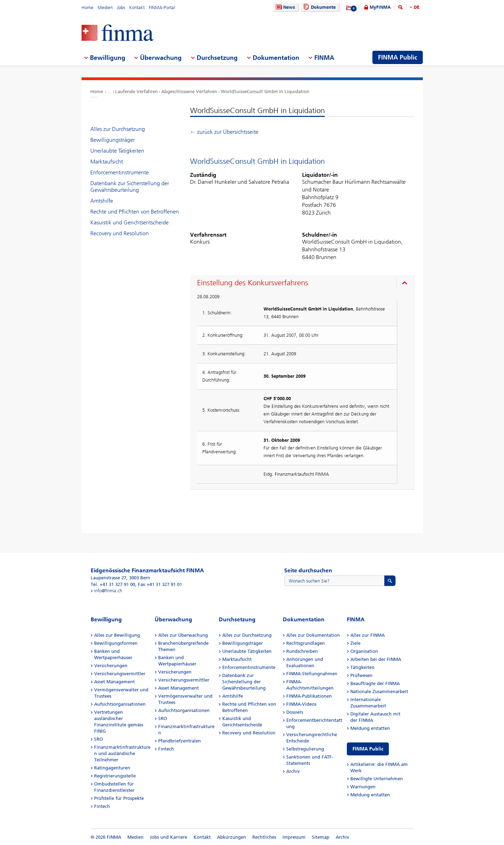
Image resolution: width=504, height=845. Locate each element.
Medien (105, 8)
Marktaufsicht (107, 162)
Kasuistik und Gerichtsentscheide (129, 222)
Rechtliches (264, 837)
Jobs (121, 8)
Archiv (293, 771)
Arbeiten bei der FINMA (376, 659)
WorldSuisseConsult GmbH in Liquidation (265, 92)
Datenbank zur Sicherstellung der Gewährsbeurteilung (130, 187)
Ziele (355, 643)
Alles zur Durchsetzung (118, 129)
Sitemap (321, 837)
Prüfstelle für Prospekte (119, 798)
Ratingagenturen (112, 768)
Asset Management (114, 682)
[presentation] (304, 284)
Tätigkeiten (362, 667)
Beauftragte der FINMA (375, 683)
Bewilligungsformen (116, 643)
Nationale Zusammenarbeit (379, 692)
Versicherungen (111, 666)
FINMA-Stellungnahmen (312, 674)
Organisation (364, 651)
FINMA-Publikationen (309, 696)
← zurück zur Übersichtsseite (224, 132)
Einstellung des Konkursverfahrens (253, 283)
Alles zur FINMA (367, 635)
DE (416, 7)
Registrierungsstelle (115, 776)
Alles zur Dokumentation (313, 635)
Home (87, 8)
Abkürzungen (232, 837)
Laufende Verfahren (136, 92)
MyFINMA (380, 7)
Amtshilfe (102, 201)
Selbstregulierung (305, 749)
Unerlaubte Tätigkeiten (117, 151)
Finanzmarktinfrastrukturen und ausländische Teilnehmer (122, 753)
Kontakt (137, 8)
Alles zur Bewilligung (117, 635)
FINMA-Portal (162, 8)
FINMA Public (368, 749)
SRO (99, 739)
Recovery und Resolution (120, 233)
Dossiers (295, 712)
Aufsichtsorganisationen (120, 704)
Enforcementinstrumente (120, 172)
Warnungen (363, 787)
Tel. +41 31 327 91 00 (113, 584)
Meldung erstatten (370, 728)
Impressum (294, 837)
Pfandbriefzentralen (180, 741)
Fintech (102, 806)
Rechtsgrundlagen (306, 643)
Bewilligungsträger (113, 140)
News (285, 7)
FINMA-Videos (301, 704)
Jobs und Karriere (169, 837)
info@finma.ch (108, 591)
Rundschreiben (302, 651)
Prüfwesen (361, 675)
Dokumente (319, 7)
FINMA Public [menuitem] (398, 57)
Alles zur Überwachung (183, 635)
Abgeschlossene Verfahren (189, 92)
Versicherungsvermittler (120, 674)
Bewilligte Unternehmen (377, 779)
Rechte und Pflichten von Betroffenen (135, 212)
